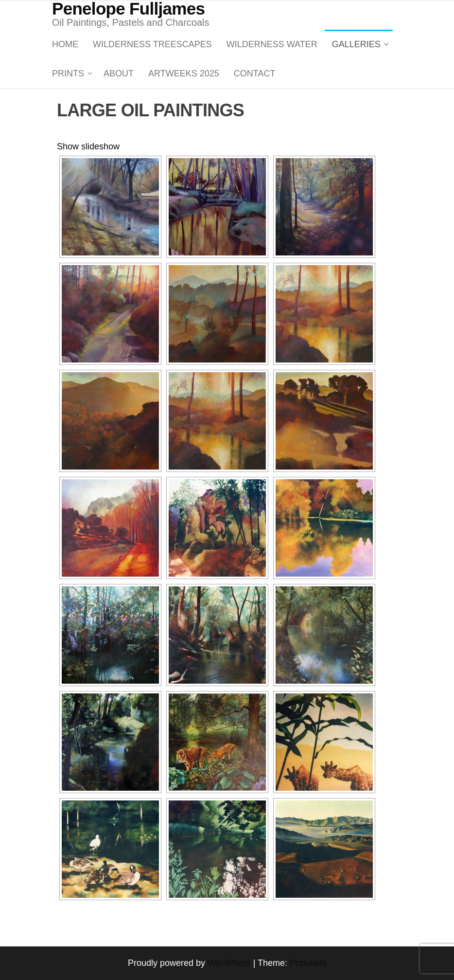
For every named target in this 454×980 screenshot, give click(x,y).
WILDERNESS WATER (272, 44)
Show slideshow (88, 146)
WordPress (229, 963)
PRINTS (68, 73)
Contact (255, 73)
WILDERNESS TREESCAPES (152, 44)
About (119, 73)
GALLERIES (356, 44)
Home (65, 44)
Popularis (308, 963)
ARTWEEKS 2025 (184, 73)
